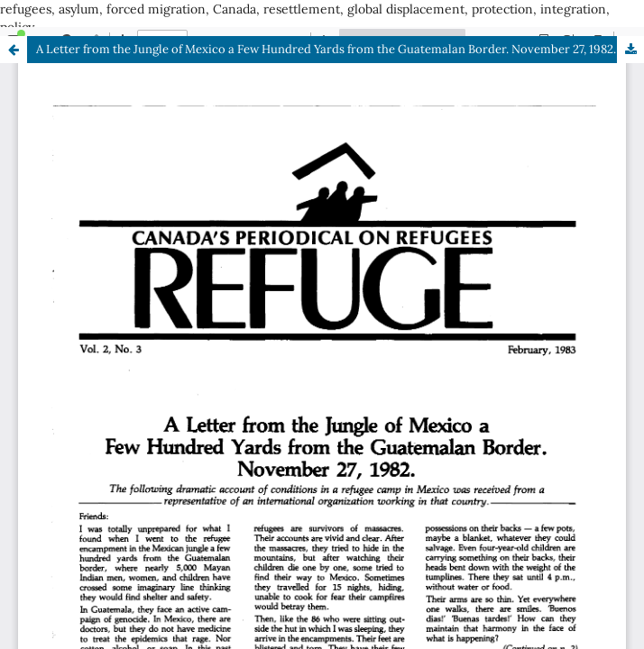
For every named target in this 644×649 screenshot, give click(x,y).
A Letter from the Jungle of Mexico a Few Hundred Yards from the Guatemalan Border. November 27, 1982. (326, 49)
